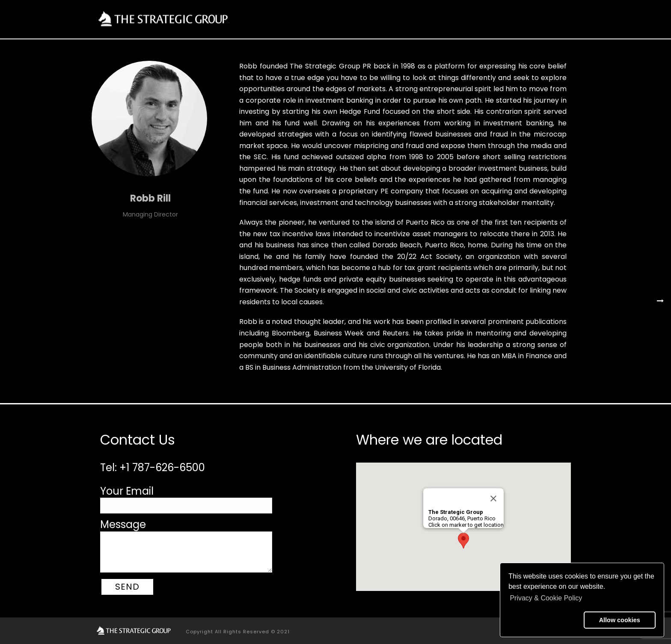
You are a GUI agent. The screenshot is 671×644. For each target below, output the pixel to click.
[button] (544, 620)
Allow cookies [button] (620, 620)
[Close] (493, 499)
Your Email (127, 491)
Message (123, 524)
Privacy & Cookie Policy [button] (546, 598)
